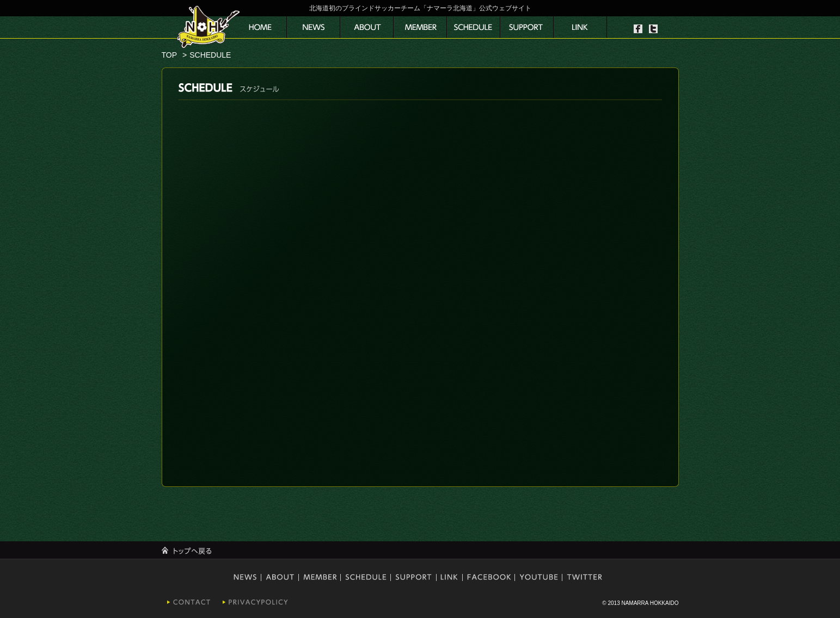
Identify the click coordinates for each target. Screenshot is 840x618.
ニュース (314, 27)
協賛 (527, 27)
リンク (580, 27)
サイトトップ (260, 27)
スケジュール (474, 27)
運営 (367, 27)
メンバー (420, 27)
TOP (170, 55)
